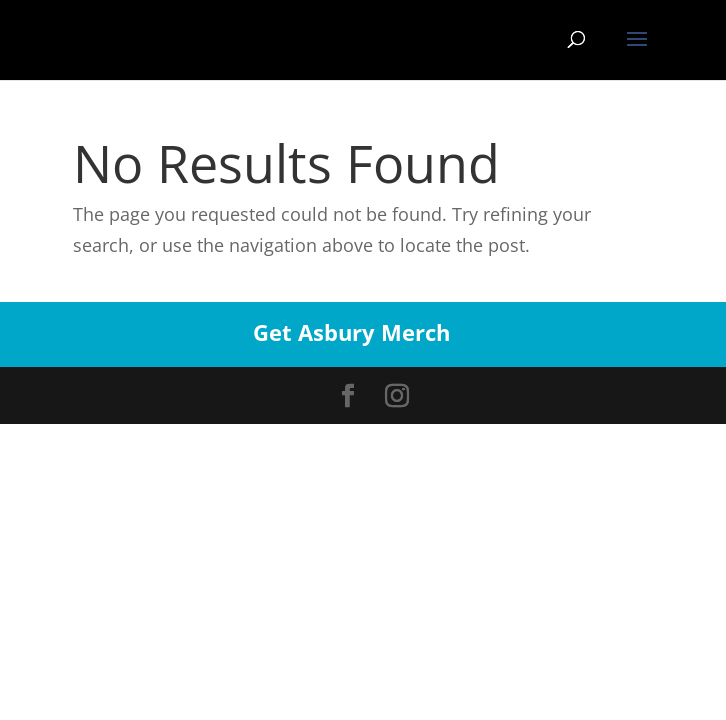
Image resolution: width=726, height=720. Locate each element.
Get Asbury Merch (351, 332)
